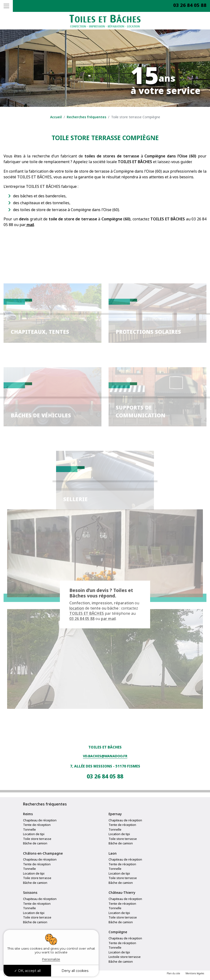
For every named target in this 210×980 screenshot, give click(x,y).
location (77, 608)
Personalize (51, 959)
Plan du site (173, 973)
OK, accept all (27, 971)
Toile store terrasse (37, 839)
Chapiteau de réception (40, 820)
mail (30, 225)
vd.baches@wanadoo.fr (105, 756)
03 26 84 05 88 (190, 5)
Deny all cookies (75, 971)
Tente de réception (37, 825)
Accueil (56, 117)
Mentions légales (195, 973)
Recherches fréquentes (86, 117)
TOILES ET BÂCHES (87, 614)
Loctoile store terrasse (125, 957)
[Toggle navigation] (6, 6)
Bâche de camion (35, 843)
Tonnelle (29, 829)
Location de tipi (34, 834)
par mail (108, 619)
